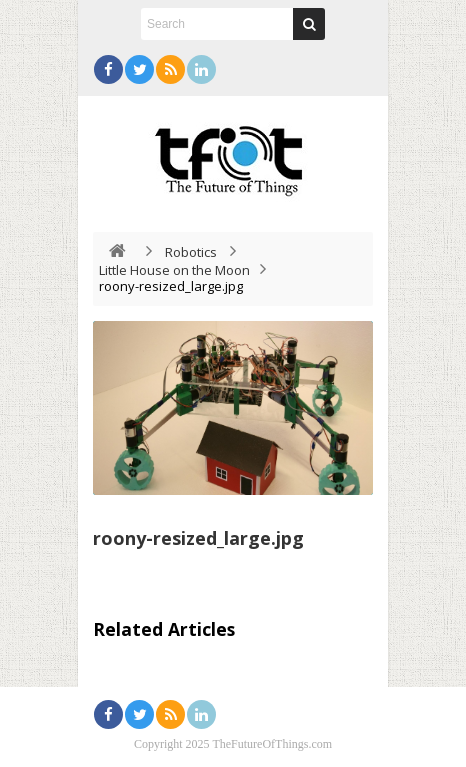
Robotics (191, 252)
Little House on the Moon (174, 270)
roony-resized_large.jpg (198, 538)
